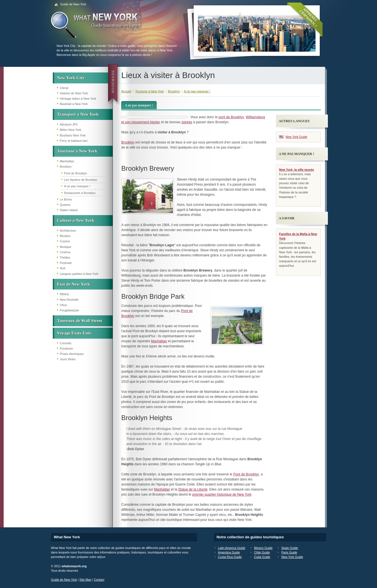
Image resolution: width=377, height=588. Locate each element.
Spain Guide (290, 548)
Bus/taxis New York (73, 135)
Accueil (126, 91)
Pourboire (66, 348)
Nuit (62, 268)
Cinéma (65, 252)
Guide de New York (73, 4)
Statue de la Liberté (193, 489)
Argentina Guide (229, 552)
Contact (99, 580)
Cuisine (65, 241)
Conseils (66, 343)
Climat (64, 88)
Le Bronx (66, 199)
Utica (63, 305)
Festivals (66, 263)
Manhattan (67, 161)
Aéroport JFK (69, 124)
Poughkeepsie (69, 310)
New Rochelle (69, 300)
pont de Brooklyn (231, 117)
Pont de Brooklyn (76, 173)
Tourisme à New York (77, 151)
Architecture (68, 231)
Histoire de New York (74, 93)
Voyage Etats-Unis (74, 333)
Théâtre (65, 257)
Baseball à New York (74, 104)
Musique (66, 247)
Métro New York (70, 130)
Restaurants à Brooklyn (80, 193)
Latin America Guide (232, 548)
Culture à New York (76, 220)
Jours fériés (68, 359)
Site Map (85, 580)
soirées (187, 122)
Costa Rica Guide (230, 557)
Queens (65, 205)
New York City (71, 78)
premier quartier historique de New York (222, 494)
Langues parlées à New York (79, 274)
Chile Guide (262, 552)
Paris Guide (289, 552)
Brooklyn (66, 167)
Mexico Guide (263, 548)
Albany (64, 294)
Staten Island (69, 210)
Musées (65, 236)
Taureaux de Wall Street (80, 321)
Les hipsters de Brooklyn (81, 180)
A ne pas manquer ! (77, 186)
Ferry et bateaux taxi (74, 141)
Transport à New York (78, 114)
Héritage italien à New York (78, 99)
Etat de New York (74, 284)
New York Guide (296, 137)
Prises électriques (72, 354)
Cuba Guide (262, 557)
